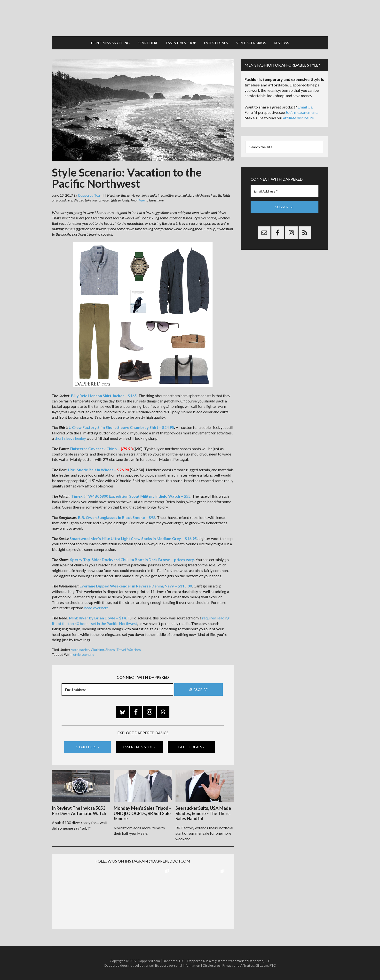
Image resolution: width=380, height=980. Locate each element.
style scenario (84, 654)
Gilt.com (262, 965)
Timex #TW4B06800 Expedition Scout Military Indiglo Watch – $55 (131, 496)
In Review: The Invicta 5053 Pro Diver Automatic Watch (79, 811)
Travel (121, 650)
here (142, 200)
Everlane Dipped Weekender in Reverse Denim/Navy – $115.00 (136, 586)
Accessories (80, 650)
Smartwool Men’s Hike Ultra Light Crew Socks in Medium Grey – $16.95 (133, 538)
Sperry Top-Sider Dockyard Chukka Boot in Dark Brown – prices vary (132, 559)
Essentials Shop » (139, 747)
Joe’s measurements (302, 112)
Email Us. (305, 107)
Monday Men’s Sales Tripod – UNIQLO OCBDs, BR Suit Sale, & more (143, 813)
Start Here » (88, 747)
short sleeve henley (70, 438)
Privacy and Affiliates (238, 965)
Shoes (110, 650)
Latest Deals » (191, 747)
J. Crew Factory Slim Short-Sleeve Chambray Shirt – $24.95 (121, 427)
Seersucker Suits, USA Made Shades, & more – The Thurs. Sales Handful (203, 813)
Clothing (97, 650)
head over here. (97, 608)
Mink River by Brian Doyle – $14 (97, 618)
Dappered (190, 18)
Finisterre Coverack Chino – (101, 449)
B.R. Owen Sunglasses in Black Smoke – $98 (117, 517)
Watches (134, 650)
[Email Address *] (117, 690)
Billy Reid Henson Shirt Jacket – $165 (104, 396)
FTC (273, 965)
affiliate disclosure (298, 118)
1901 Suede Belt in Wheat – (98, 470)
